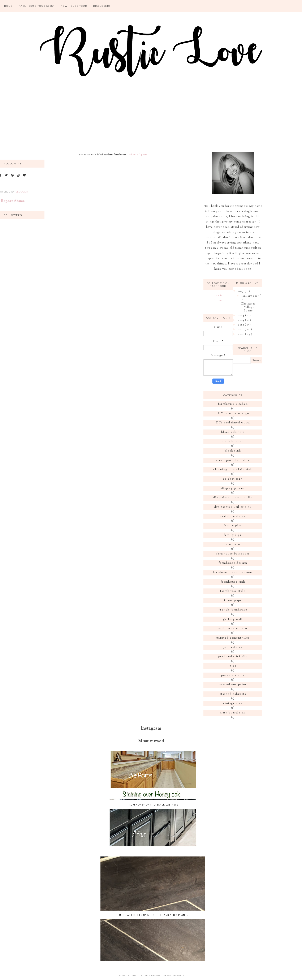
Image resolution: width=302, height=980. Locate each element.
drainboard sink (233, 516)
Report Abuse (13, 201)
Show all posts (138, 155)
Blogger (22, 192)
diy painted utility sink (233, 507)
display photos (233, 488)
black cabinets (233, 432)
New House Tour (74, 6)
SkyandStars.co (174, 975)
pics (233, 666)
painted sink (233, 647)
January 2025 (251, 296)
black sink (233, 451)
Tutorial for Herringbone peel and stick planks (153, 915)
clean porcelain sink (233, 460)
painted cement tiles (233, 638)
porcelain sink (233, 675)
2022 (241, 325)
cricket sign (233, 479)
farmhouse (233, 544)
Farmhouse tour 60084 (37, 6)
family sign (233, 535)
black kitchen (233, 442)
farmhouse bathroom (233, 554)
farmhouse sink (233, 582)
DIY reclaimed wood (233, 423)
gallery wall (233, 619)
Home (8, 6)
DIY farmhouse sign (233, 414)
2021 (241, 329)
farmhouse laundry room (233, 573)
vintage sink (233, 703)
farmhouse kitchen (233, 404)
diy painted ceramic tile (233, 498)
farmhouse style (233, 591)
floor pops (233, 601)
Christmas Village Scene (248, 307)
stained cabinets (233, 694)
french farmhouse (233, 610)
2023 (242, 320)
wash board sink (233, 713)
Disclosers (102, 6)
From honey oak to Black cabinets (153, 805)
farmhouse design (233, 563)
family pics (233, 526)
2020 (242, 334)
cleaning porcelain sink (233, 470)
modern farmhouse (233, 629)
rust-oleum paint (233, 685)
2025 (241, 291)
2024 (242, 316)
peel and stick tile (233, 657)
